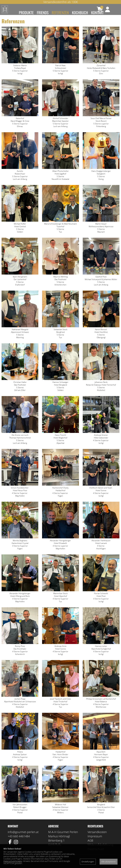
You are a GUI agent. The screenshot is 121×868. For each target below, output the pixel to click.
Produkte (26, 12)
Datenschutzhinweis (13, 861)
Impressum (95, 841)
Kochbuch (80, 12)
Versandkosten (97, 837)
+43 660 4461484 (19, 841)
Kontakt (97, 12)
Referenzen (60, 12)
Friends (43, 12)
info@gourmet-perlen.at (23, 837)
